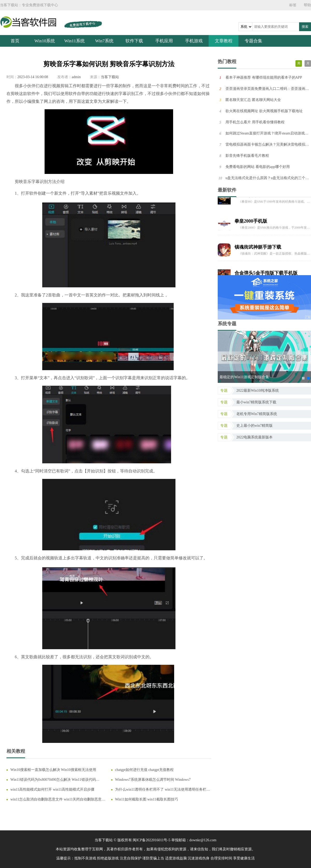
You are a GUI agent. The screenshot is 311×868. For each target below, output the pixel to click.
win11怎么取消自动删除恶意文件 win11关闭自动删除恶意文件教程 (58, 800)
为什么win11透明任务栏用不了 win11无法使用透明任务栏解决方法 (162, 790)
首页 (15, 41)
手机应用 (164, 41)
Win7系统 (104, 41)
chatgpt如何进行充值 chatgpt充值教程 (144, 770)
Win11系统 (75, 41)
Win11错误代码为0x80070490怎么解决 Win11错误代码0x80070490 (53, 780)
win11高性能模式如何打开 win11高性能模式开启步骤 (52, 789)
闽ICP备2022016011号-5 (151, 840)
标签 (293, 5)
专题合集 (253, 41)
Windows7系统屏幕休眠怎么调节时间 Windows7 (153, 780)
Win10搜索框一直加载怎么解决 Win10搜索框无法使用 (53, 770)
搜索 (305, 27)
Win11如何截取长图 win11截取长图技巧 (147, 799)
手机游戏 (194, 41)
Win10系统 (45, 41)
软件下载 (134, 41)
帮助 (307, 5)
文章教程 (224, 41)
